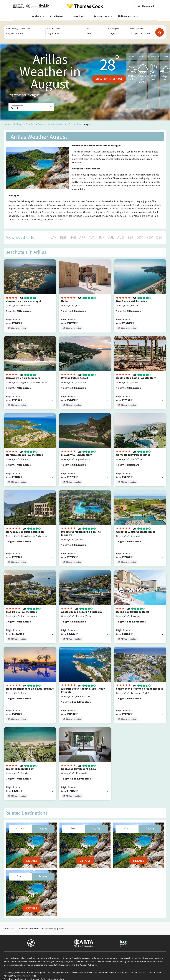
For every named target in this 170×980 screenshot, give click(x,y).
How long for (113, 29)
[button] (31, 107)
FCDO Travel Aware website (24, 976)
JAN (54, 237)
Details (32, 860)
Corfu (68, 124)
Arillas (78, 124)
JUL (111, 237)
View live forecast (109, 79)
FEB (63, 237)
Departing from (54, 29)
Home (7, 124)
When (89, 29)
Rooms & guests (136, 29)
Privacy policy (49, 929)
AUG (121, 237)
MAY (92, 237)
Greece (41, 124)
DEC (159, 237)
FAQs (61, 929)
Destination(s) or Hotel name (18, 29)
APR (82, 237)
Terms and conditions (28, 929)
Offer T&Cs (9, 929)
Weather (30, 124)
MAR (73, 237)
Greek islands (55, 124)
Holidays (18, 124)
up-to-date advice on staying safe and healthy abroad (80, 972)
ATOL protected (17, 328)
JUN (102, 237)
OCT (140, 237)
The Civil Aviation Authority (84, 965)
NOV (150, 237)
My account (146, 6)
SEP (130, 237)
